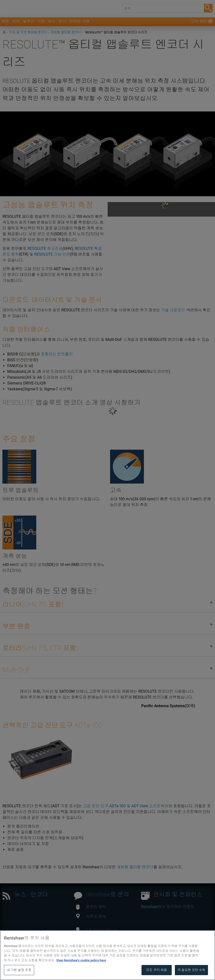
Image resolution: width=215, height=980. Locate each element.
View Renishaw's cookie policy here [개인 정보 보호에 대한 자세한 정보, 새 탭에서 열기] (81, 972)
